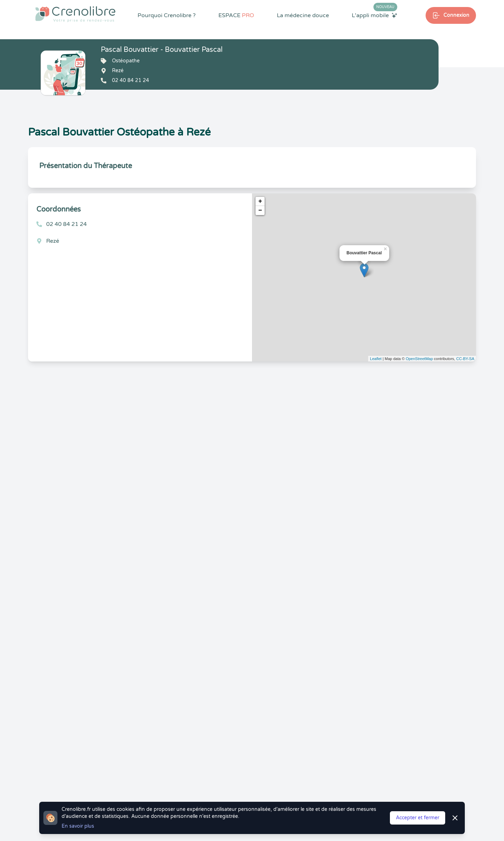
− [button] (260, 211)
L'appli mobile (374, 15)
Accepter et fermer (418, 818)
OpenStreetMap (419, 359)
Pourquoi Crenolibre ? (167, 15)
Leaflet (376, 359)
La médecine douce (303, 15)
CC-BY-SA (465, 359)
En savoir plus (78, 826)
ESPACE (236, 15)
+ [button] (260, 201)
